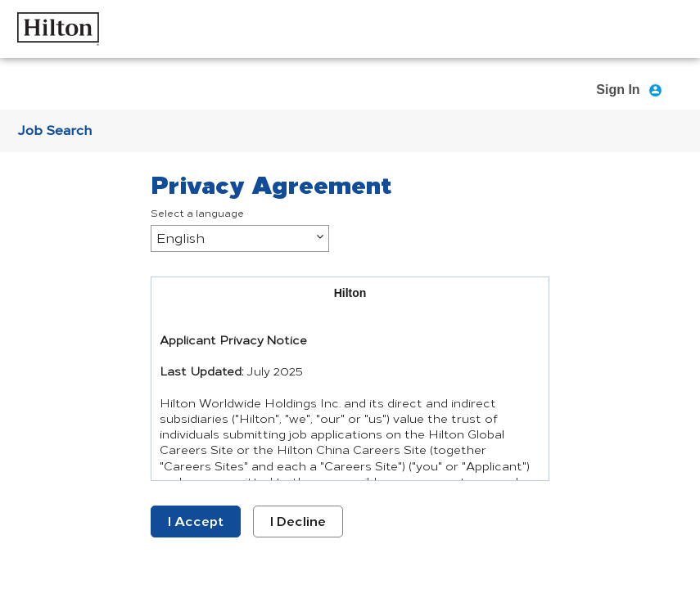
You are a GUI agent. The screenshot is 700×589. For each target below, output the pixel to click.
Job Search (54, 130)
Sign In (618, 90)
